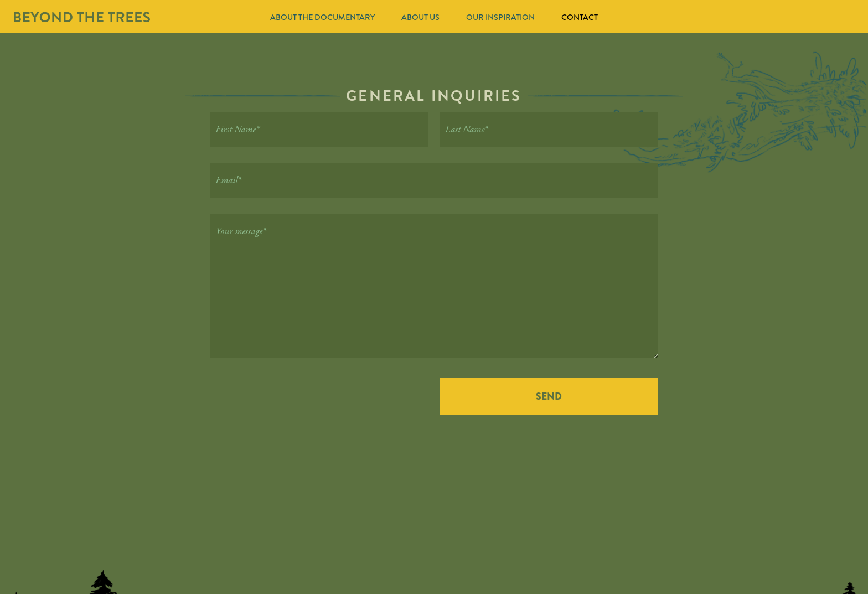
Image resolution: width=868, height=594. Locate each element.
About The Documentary (322, 17)
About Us (420, 17)
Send (549, 396)
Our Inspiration (500, 17)
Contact (580, 17)
